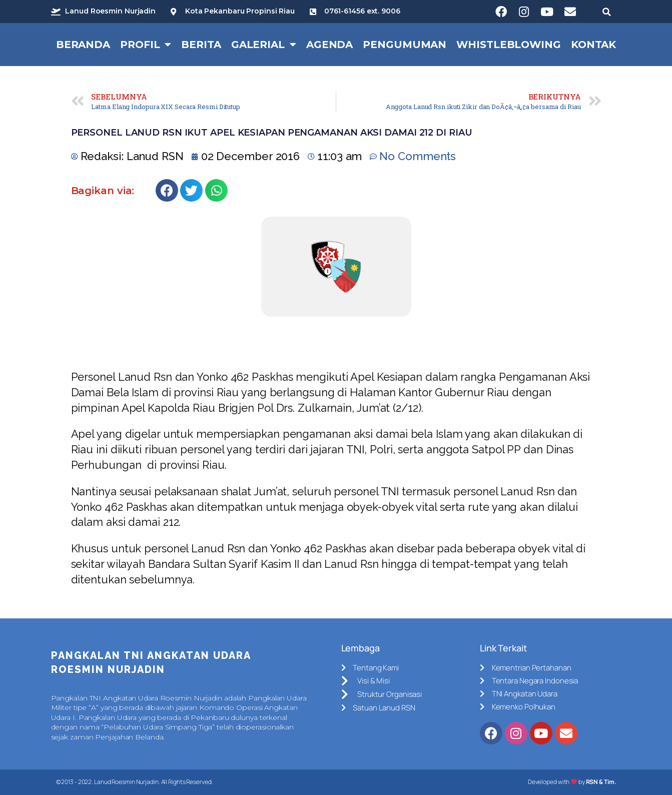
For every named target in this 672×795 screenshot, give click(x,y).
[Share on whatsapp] (216, 190)
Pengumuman (405, 45)
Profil (146, 45)
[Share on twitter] (191, 190)
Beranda (83, 45)
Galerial (264, 45)
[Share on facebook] (167, 190)
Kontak (593, 45)
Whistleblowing (509, 45)
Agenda (329, 45)
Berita (201, 45)
